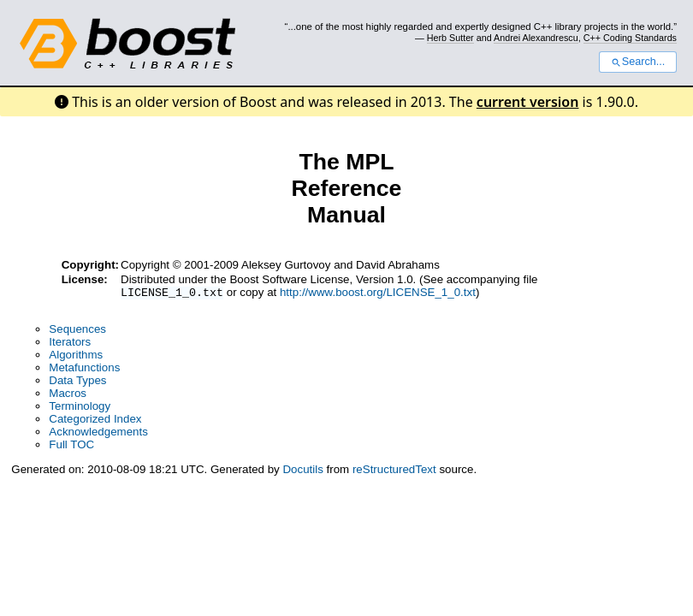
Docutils (302, 471)
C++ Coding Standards (630, 38)
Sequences (77, 331)
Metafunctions (84, 369)
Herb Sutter (450, 38)
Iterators (70, 344)
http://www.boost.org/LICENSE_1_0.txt (378, 294)
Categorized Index (95, 421)
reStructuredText (394, 471)
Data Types (77, 382)
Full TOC (71, 446)
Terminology (80, 408)
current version (528, 102)
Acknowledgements (98, 433)
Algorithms (76, 356)
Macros (68, 395)
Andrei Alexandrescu (536, 38)
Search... (638, 62)
